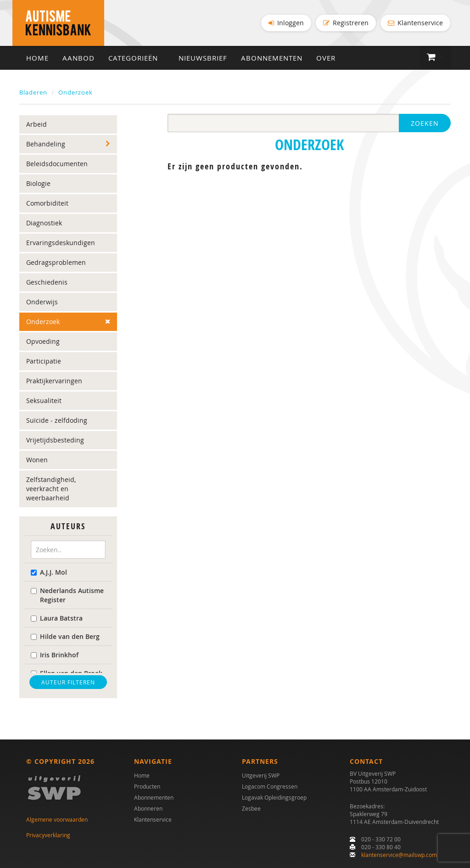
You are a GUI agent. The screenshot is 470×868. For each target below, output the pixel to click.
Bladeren (33, 92)
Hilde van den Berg (65, 636)
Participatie (44, 361)
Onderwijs (42, 302)
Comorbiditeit (47, 203)
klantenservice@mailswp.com (399, 855)
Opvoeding (43, 341)
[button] (435, 57)
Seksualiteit (44, 400)
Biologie (38, 183)
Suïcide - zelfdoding (57, 420)
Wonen (37, 460)
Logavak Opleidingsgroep (274, 797)
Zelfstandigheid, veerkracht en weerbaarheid (51, 489)
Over (326, 58)
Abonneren (148, 808)
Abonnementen (272, 58)
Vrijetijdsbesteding (55, 440)
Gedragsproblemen (56, 262)
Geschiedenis (47, 282)
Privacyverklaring (48, 835)
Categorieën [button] (137, 58)
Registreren (346, 23)
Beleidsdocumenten (57, 164)
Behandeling (46, 144)
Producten (147, 786)
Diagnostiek (44, 223)
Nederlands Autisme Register (67, 595)
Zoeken (425, 123)
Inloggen (286, 23)
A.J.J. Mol (49, 572)
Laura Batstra (57, 618)
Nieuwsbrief (203, 58)
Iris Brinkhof (55, 655)
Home (37, 58)
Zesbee (251, 808)
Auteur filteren (68, 682)
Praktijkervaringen (54, 381)
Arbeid (36, 124)
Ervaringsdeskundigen (61, 243)
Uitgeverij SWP (261, 775)
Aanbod (78, 58)
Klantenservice (415, 23)
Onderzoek (76, 92)
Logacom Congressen (270, 786)
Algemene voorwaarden (57, 819)
